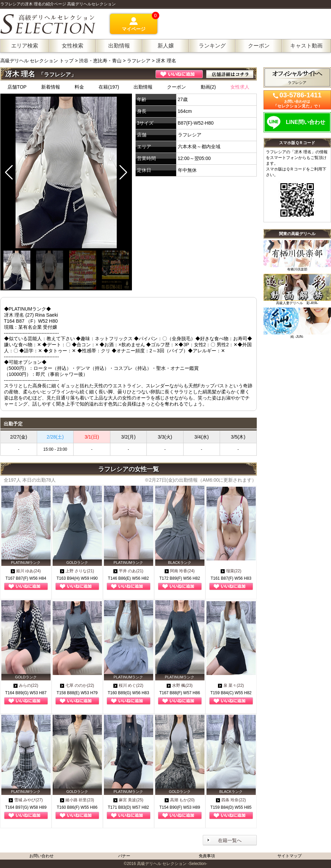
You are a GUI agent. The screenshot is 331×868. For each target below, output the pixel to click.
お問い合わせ (42, 856)
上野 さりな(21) (77, 571)
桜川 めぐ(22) (128, 685)
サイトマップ (289, 856)
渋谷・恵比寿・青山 (100, 61)
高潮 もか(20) (180, 800)
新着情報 (51, 87)
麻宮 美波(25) (128, 800)
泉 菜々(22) (231, 685)
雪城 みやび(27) (26, 800)
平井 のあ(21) (128, 571)
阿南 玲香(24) (180, 571)
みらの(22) (26, 685)
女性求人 (240, 87)
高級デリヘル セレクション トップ (38, 61)
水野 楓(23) (180, 685)
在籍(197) (109, 87)
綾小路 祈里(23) (77, 800)
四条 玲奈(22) (231, 800)
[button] (123, 172)
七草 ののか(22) (77, 685)
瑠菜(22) (231, 571)
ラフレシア (139, 61)
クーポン (176, 87)
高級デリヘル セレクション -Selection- (172, 864)
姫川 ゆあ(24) (26, 571)
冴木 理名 (166, 61)
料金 (79, 87)
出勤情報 (143, 87)
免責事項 (207, 856)
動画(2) (208, 87)
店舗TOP (17, 87)
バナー (124, 856)
